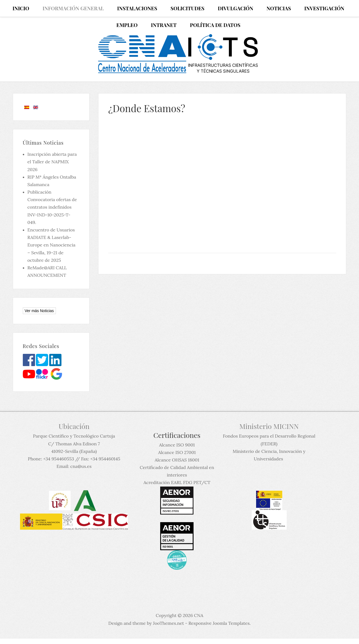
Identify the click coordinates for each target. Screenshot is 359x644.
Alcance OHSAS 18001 (177, 460)
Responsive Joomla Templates (219, 623)
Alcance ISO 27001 (177, 452)
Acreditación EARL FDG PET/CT (177, 482)
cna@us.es (81, 466)
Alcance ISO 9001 (177, 445)
